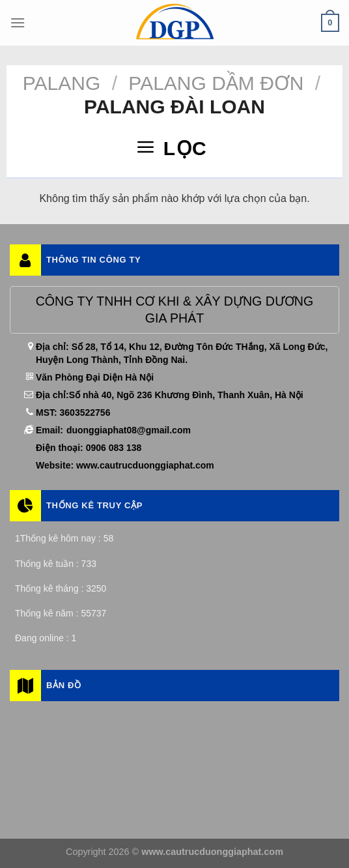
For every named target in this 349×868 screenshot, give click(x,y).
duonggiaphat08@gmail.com (129, 430)
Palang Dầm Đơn (216, 83)
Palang (62, 83)
